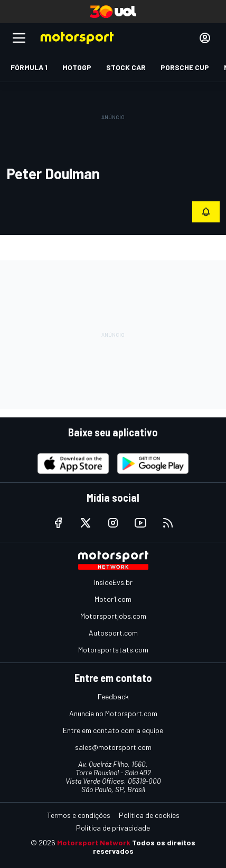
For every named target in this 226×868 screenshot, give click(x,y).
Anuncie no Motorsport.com (113, 713)
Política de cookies (149, 815)
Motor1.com (113, 599)
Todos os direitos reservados (144, 847)
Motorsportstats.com (113, 650)
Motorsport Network (94, 842)
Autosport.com (113, 633)
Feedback (113, 696)
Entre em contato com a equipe (113, 730)
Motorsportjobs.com (113, 616)
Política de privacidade (113, 828)
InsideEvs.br (113, 582)
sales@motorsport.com (113, 747)
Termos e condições (79, 815)
